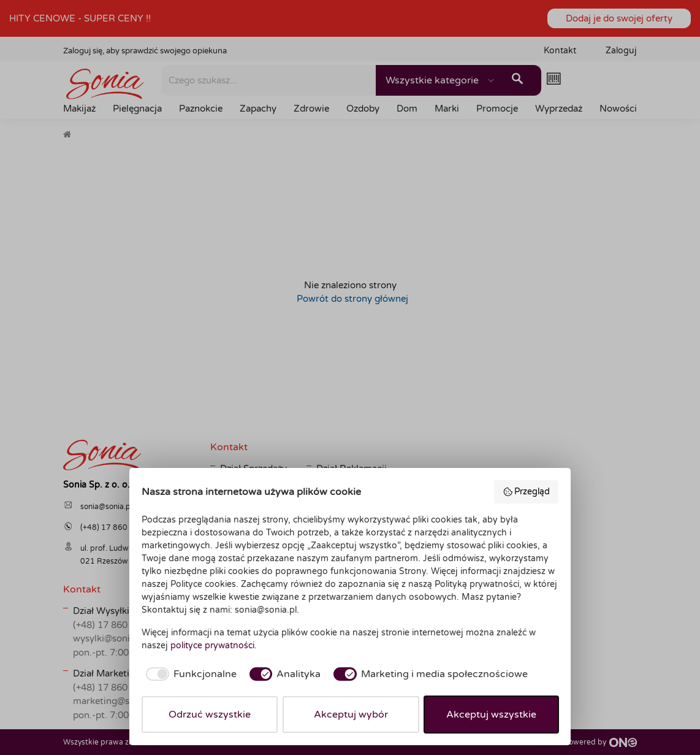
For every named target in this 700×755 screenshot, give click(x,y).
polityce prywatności (212, 646)
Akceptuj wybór (351, 715)
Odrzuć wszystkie (210, 715)
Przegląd (527, 492)
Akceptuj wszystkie (491, 715)
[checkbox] (189, 674)
